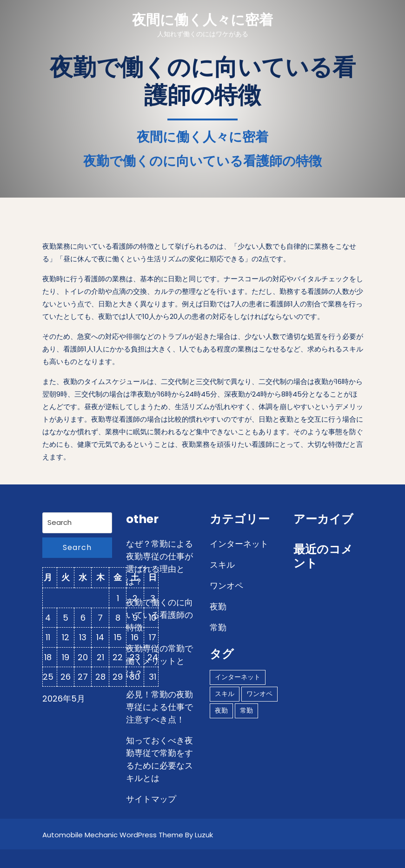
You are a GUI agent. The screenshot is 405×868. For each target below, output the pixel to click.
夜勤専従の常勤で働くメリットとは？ (159, 661)
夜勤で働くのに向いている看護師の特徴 (159, 615)
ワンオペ (226, 586)
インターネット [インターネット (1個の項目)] (238, 677)
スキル (222, 565)
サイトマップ (151, 799)
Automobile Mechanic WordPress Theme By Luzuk (128, 835)
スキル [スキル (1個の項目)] (225, 694)
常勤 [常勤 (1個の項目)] (246, 710)
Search (77, 547)
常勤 (218, 627)
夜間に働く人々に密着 (202, 20)
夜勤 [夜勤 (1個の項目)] (221, 710)
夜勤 (218, 606)
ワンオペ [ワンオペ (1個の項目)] (259, 694)
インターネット (239, 544)
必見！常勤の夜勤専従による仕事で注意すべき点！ (159, 707)
